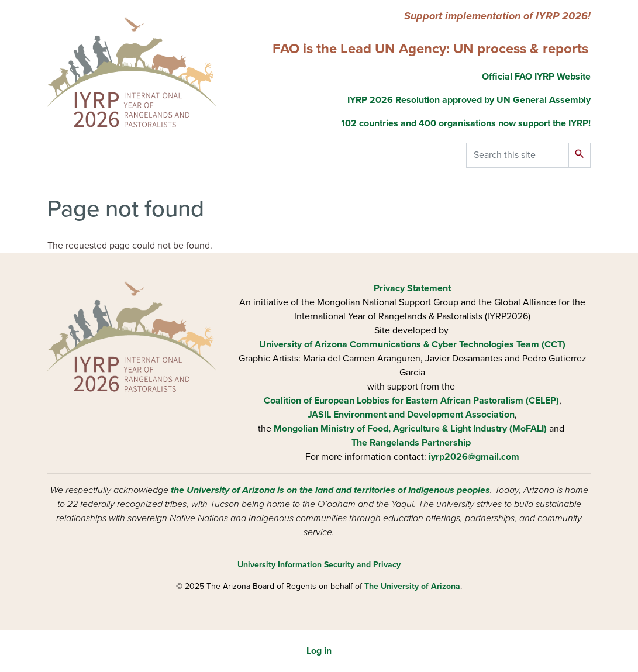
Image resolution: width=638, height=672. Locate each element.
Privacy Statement (412, 288)
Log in (319, 651)
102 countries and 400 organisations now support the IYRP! (466, 123)
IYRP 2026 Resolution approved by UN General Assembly (469, 100)
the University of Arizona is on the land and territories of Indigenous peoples (330, 490)
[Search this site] (518, 155)
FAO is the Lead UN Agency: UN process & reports (430, 49)
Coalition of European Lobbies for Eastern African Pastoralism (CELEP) (411, 401)
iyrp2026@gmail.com (474, 457)
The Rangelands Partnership (411, 443)
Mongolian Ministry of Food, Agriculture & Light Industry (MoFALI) (410, 429)
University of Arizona (303, 344)
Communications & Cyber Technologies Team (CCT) (458, 344)
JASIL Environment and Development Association (411, 415)
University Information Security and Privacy (319, 565)
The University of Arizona (412, 586)
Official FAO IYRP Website (535, 77)
